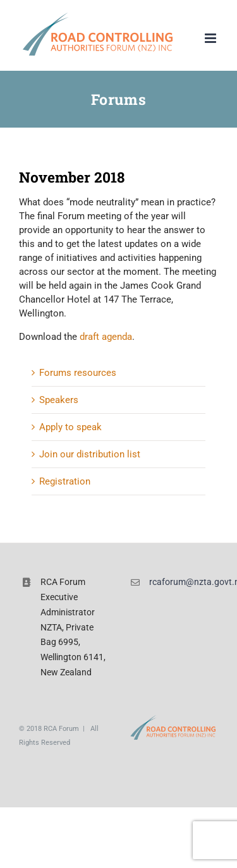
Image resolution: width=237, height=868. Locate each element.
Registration (65, 481)
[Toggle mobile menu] (211, 38)
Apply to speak (70, 427)
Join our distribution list (90, 454)
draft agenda (106, 337)
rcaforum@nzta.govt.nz (184, 582)
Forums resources (78, 373)
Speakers (59, 400)
